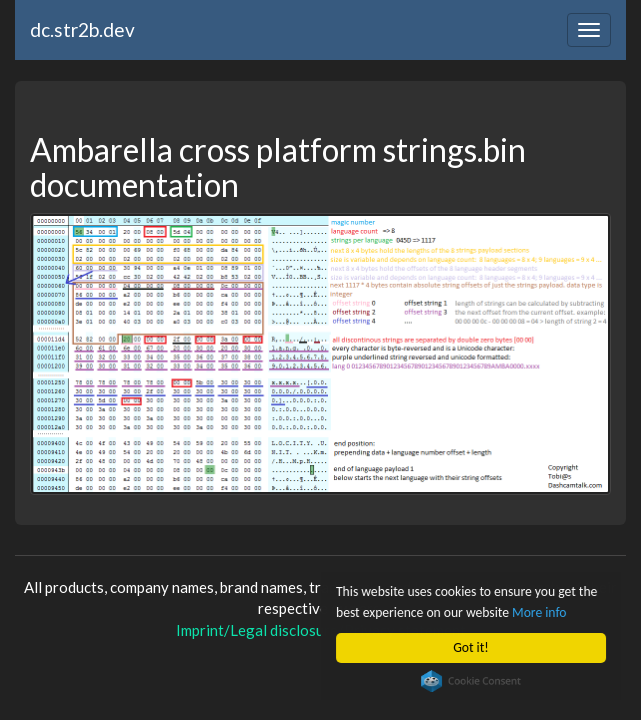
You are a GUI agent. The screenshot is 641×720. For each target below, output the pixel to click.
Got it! (470, 647)
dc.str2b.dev (82, 29)
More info (539, 612)
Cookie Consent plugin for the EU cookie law (471, 681)
